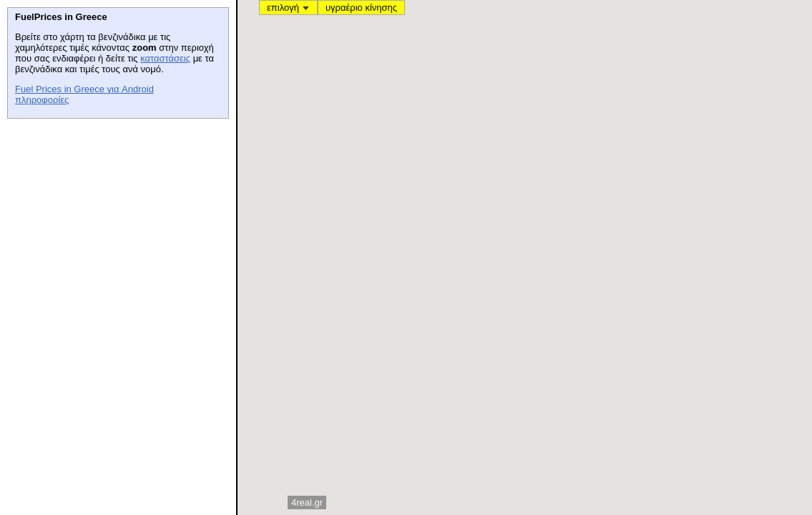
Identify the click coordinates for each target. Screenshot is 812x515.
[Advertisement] (114, 215)
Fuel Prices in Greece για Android (84, 89)
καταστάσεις (165, 58)
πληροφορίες (42, 100)
